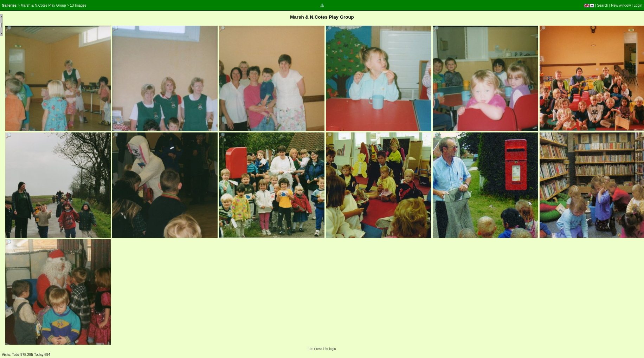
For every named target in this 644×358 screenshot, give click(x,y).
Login (638, 5)
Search (603, 5)
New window (621, 5)
